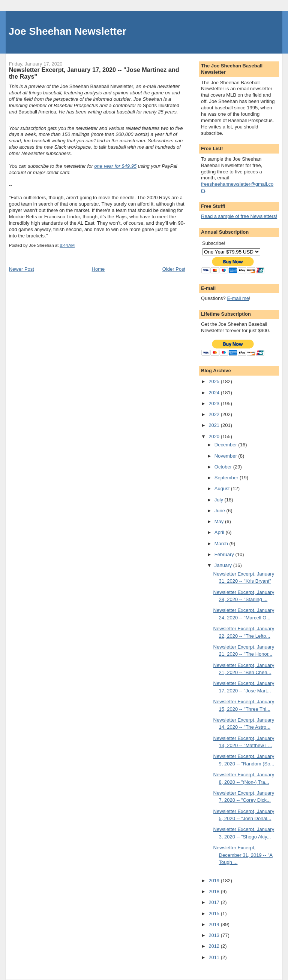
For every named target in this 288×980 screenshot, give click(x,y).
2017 (215, 902)
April (220, 532)
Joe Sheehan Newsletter (67, 31)
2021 (215, 425)
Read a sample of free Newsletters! (239, 216)
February (225, 554)
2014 (215, 924)
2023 (215, 403)
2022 (215, 414)
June (220, 511)
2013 (215, 935)
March (222, 544)
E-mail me (238, 298)
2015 (215, 914)
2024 (215, 393)
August (223, 489)
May (220, 521)
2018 (215, 891)
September (227, 478)
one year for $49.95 (115, 166)
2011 (215, 957)
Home (98, 269)
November (226, 456)
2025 (215, 381)
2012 (215, 946)
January (224, 565)
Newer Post (22, 269)
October (224, 467)
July (220, 500)
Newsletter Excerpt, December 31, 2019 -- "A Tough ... (243, 855)
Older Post (174, 269)
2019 (215, 881)
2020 (215, 436)
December (226, 445)
